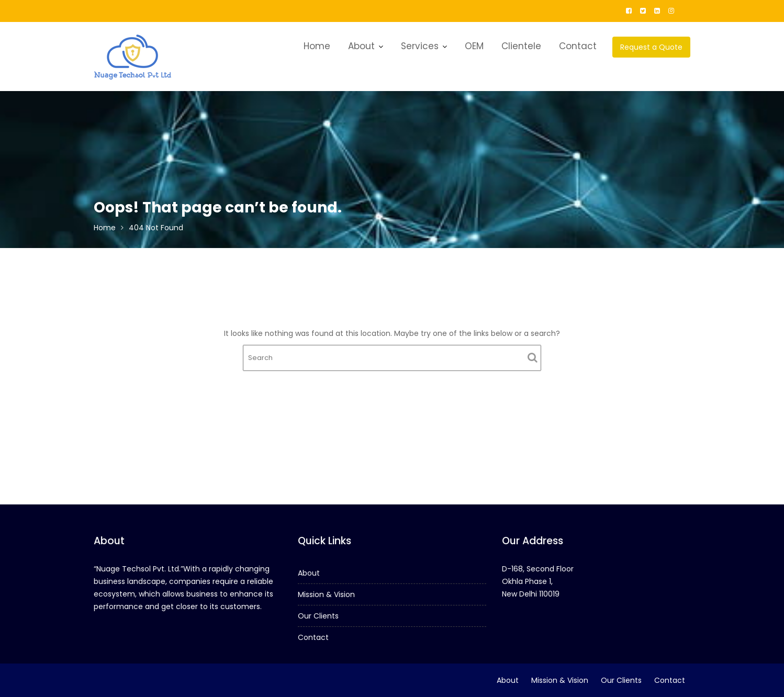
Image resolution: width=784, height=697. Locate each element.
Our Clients (319, 615)
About (361, 46)
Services (420, 46)
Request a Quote (651, 47)
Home (317, 46)
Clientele (521, 46)
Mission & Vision (327, 594)
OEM (474, 46)
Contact (578, 46)
